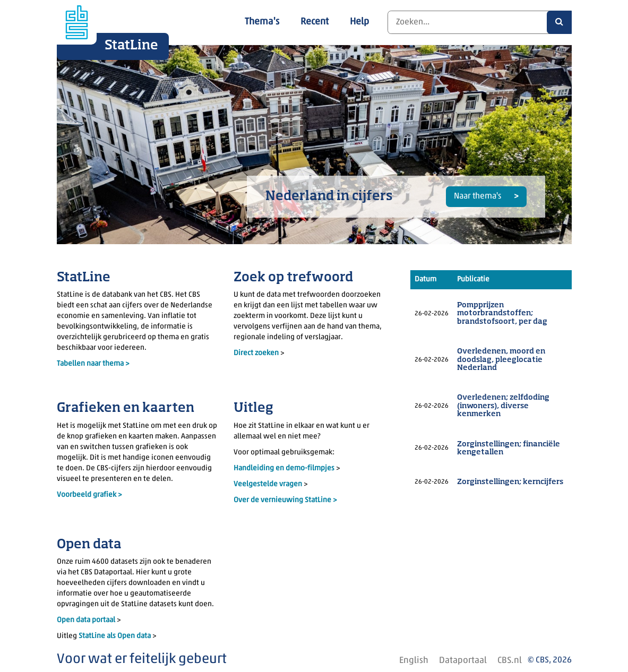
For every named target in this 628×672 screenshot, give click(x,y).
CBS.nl (510, 661)
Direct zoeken (256, 353)
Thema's (262, 22)
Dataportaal (463, 661)
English (414, 661)
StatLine (131, 46)
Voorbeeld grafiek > (89, 495)
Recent (315, 22)
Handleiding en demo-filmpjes (284, 468)
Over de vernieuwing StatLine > (285, 500)
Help (359, 22)
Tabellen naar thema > (93, 364)
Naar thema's (478, 196)
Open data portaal (87, 620)
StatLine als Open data (115, 636)
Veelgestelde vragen (269, 484)
